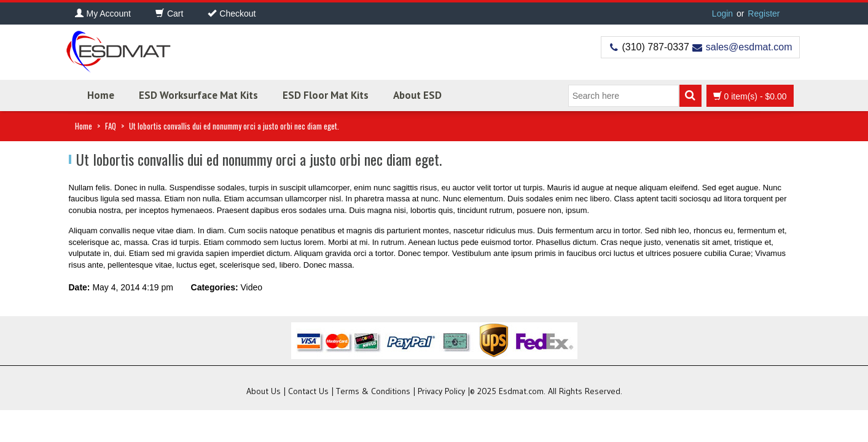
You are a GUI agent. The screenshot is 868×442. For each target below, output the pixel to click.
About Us (264, 391)
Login (722, 14)
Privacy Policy (441, 391)
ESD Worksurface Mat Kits (198, 95)
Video (251, 287)
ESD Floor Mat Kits (326, 95)
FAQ (111, 126)
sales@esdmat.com (749, 47)
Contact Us (308, 391)
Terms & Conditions (373, 391)
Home (101, 95)
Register (764, 14)
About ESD (417, 95)
